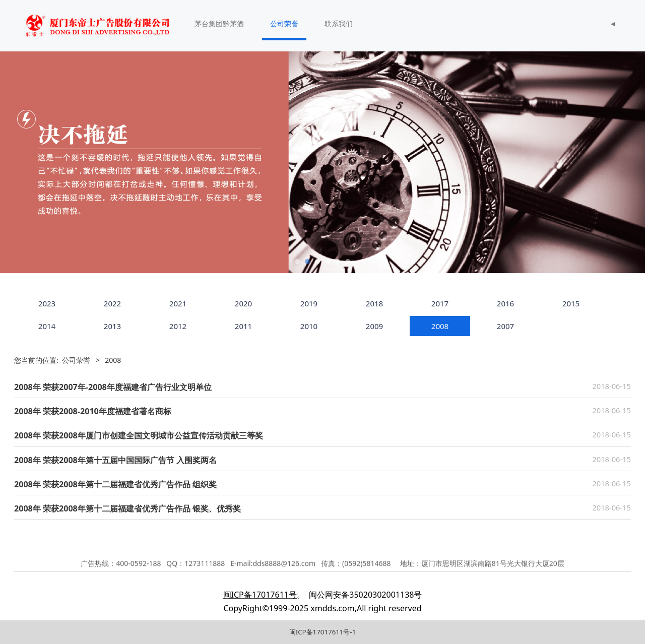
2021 (178, 303)
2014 (47, 326)
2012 (178, 326)
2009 (374, 326)
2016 (505, 303)
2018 (374, 303)
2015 (571, 303)
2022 (112, 303)
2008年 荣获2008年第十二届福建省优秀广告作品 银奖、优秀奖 (127, 508)
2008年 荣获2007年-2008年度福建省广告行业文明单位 (113, 387)
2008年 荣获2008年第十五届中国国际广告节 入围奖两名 (115, 460)
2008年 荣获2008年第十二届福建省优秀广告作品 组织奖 (115, 484)
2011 (243, 326)
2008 (440, 326)
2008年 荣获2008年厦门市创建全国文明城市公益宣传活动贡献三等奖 (139, 435)
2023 (47, 303)
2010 (309, 326)
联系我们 (339, 23)
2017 (440, 303)
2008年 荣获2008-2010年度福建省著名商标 (93, 411)
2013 (112, 326)
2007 (505, 326)
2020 (243, 303)
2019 (309, 303)
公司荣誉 (284, 23)
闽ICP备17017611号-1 (323, 632)
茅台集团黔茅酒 (219, 23)
